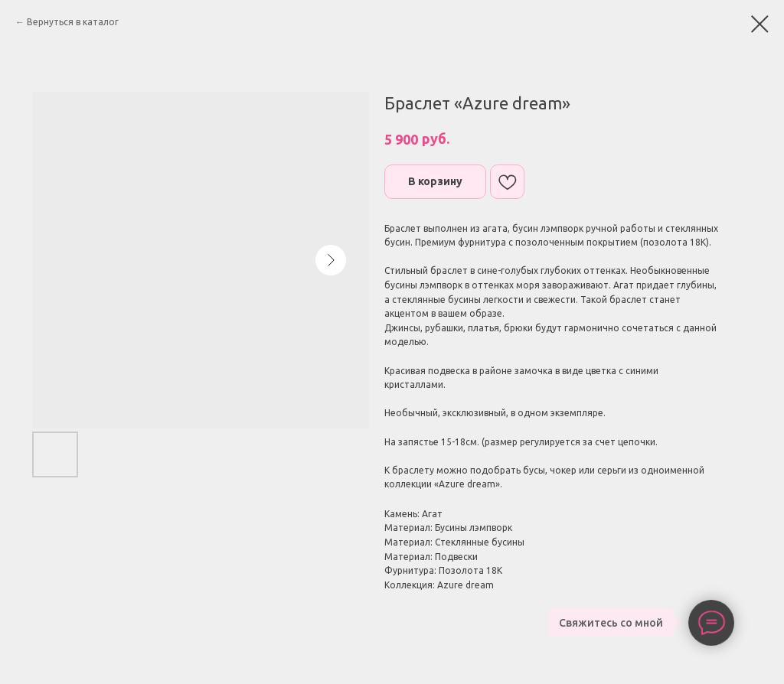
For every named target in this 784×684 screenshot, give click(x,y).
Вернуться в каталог (73, 22)
